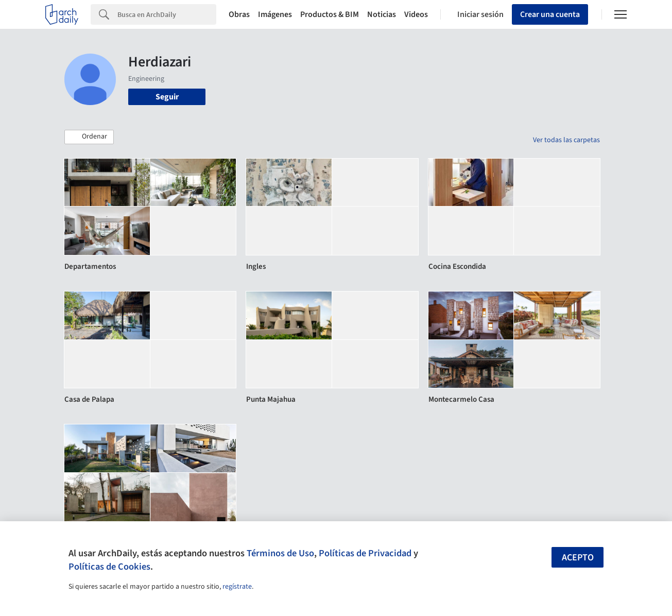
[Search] (167, 14)
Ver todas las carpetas (566, 140)
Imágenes (275, 14)
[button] (89, 137)
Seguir (167, 97)
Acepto (578, 558)
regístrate (237, 587)
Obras (239, 14)
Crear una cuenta (550, 14)
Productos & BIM (330, 14)
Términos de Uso (280, 553)
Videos (416, 14)
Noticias (382, 14)
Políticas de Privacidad (365, 553)
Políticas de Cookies (109, 567)
